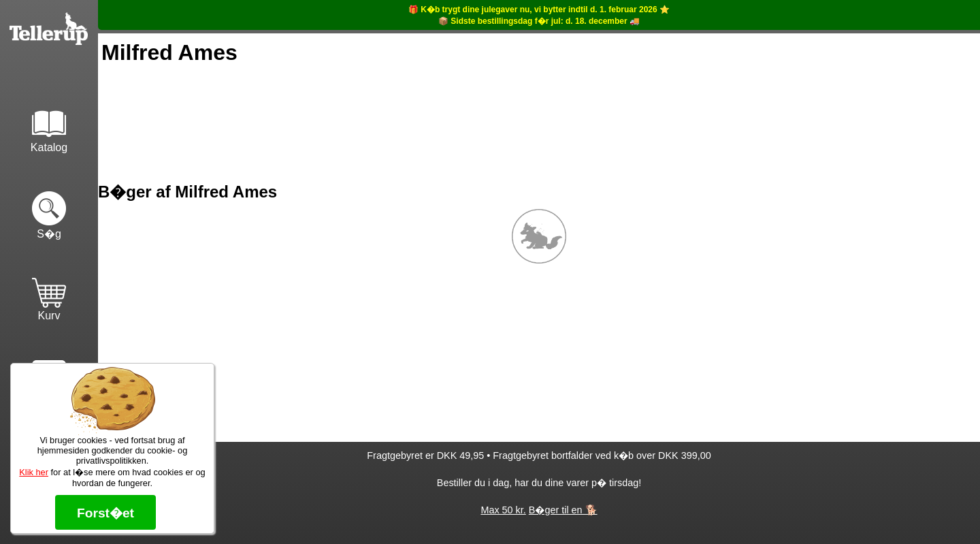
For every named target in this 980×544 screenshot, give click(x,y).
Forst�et (105, 513)
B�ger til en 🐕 (563, 510)
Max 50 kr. (503, 510)
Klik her (34, 472)
